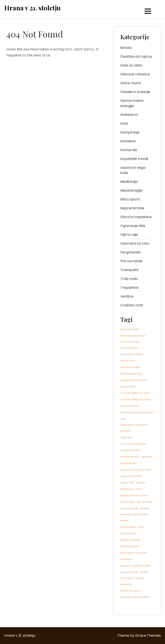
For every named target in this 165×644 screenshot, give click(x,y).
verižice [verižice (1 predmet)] (144, 572)
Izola (124, 123)
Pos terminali (131, 261)
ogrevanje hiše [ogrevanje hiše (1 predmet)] (129, 463)
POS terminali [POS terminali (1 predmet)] (144, 502)
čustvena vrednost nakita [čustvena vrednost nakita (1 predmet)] (135, 597)
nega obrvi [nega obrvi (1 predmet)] (126, 437)
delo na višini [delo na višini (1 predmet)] (128, 361)
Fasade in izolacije (135, 92)
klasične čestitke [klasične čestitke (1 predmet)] (130, 406)
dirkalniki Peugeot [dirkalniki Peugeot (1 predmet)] (130, 367)
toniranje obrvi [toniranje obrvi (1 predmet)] (128, 533)
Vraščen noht (132, 305)
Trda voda (129, 279)
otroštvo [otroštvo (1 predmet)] (141, 483)
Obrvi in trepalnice (136, 217)
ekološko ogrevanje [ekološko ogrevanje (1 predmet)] (131, 374)
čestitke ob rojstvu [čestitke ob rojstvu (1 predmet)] (131, 591)
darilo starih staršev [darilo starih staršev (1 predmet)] (132, 354)
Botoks (126, 48)
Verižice (127, 296)
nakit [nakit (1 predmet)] (123, 419)
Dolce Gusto (131, 83)
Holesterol (129, 115)
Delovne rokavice (135, 74)
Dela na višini (131, 65)
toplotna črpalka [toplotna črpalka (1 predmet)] (130, 546)
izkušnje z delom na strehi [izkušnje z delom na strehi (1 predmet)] (135, 393)
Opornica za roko (135, 243)
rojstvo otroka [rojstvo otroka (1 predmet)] (128, 527)
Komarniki (129, 150)
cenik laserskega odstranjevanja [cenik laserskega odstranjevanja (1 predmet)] (130, 345)
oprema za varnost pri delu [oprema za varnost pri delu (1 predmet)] (136, 470)
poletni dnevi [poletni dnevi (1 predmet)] (128, 502)
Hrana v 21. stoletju (32, 8)
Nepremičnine (132, 208)
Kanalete (128, 141)
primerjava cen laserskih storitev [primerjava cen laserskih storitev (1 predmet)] (134, 518)
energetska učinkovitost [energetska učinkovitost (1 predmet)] (134, 380)
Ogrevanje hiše (133, 226)
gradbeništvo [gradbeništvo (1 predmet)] (128, 387)
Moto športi (130, 199)
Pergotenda (130, 252)
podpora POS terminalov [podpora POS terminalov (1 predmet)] (134, 496)
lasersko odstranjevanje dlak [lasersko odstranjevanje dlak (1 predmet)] (137, 412)
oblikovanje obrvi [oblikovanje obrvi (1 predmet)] (130, 457)
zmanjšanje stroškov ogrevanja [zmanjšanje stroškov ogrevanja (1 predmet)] (132, 581)
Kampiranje (130, 132)
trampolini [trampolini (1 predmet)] (126, 559)
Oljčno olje (129, 235)
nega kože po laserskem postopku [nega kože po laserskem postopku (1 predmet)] (134, 428)
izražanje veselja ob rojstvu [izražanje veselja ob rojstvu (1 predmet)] (136, 400)
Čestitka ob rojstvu (136, 57)
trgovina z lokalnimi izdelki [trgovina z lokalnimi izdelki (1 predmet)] (136, 566)
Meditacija (129, 182)
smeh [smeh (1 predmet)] (141, 527)
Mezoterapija (131, 190)
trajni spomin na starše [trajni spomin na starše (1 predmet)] (134, 553)
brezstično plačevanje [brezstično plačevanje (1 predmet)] (133, 336)
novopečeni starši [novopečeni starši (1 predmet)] (130, 450)
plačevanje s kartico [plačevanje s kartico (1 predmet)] (132, 489)
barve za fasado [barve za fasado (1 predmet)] (130, 329)
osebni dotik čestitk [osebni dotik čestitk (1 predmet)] (131, 476)
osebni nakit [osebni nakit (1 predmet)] (127, 483)
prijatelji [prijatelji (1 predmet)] (145, 508)
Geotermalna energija (132, 103)
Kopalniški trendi (134, 159)
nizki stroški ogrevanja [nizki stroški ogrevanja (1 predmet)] (133, 444)
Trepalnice (129, 288)
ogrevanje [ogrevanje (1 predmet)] (147, 457)
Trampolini (129, 270)
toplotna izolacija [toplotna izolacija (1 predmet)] (130, 540)
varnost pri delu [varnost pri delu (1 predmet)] (129, 572)
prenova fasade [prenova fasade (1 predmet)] (129, 508)
